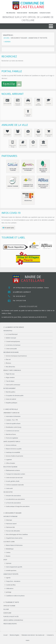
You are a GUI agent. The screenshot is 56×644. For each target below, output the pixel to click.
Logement (9, 460)
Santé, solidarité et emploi (12, 442)
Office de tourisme (9, 606)
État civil (8, 359)
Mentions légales (15, 635)
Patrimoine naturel (11, 524)
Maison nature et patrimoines (28, 169)
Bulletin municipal (11, 338)
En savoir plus (9, 228)
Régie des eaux (10, 374)
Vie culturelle (23, 145)
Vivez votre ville (11, 409)
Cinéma (8, 552)
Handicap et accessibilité (13, 452)
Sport (33, 145)
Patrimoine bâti (10, 527)
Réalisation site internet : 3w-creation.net (33, 635)
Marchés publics (33, 13)
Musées (8, 556)
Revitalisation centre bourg (14, 427)
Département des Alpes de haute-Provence (43, 186)
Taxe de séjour (10, 381)
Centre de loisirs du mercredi (14, 478)
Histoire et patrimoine (10, 516)
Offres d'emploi (11, 463)
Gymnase (9, 563)
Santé (28, 135)
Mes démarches (11, 13)
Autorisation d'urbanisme (13, 416)
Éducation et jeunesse (10, 467)
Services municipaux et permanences (16, 356)
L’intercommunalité (11, 349)
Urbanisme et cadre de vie (11, 413)
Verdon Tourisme (13, 186)
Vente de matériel (22, 13)
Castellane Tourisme (13, 169)
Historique (9, 520)
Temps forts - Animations (13, 581)
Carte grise (28, 104)
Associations (18, 135)
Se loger (6, 609)
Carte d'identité (7, 104)
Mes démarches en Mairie (11, 352)
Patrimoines (44, 145)
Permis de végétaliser (12, 438)
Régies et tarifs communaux (12, 370)
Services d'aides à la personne (15, 456)
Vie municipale (8, 331)
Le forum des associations (13, 503)
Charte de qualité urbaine (13, 424)
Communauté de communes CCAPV (28, 185)
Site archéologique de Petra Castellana (17, 534)
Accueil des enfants (28, 115)
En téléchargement (10, 388)
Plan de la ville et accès (11, 617)
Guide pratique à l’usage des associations (18, 506)
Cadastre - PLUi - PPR (12, 420)
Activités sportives (11, 570)
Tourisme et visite (12, 602)
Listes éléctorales (38, 104)
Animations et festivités (11, 574)
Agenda (8, 578)
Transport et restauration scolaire (16, 474)
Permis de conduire (18, 104)
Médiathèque (10, 549)
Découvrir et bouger (13, 513)
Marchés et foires (38, 135)
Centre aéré (9, 488)
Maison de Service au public (14, 449)
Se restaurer (7, 613)
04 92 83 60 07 (21, 296)
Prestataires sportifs (10, 624)
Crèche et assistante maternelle (15, 485)
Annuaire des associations (13, 496)
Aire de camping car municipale (13, 620)
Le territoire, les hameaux (13, 345)
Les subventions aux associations (15, 499)
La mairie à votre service (15, 327)
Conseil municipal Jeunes (13, 341)
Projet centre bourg (13, 146)
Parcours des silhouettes (13, 531)
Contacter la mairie (45, 13)
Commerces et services (49, 135)
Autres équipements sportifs (14, 567)
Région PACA (28, 201)
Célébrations (10, 588)
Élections (9, 363)
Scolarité (49, 104)
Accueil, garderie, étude (13, 481)
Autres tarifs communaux (13, 385)
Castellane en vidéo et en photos (15, 596)
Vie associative (8, 492)
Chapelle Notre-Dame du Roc (14, 538)
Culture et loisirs (9, 542)
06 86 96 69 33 (42, 317)
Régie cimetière (10, 378)
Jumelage (9, 592)
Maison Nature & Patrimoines (14, 545)
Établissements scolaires (13, 470)
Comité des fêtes (11, 585)
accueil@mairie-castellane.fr (22, 292)
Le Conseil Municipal (12, 334)
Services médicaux (11, 445)
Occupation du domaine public (15, 396)
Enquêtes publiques (12, 403)
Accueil (5, 635)
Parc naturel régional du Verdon (43, 170)
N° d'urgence (7, 135)
